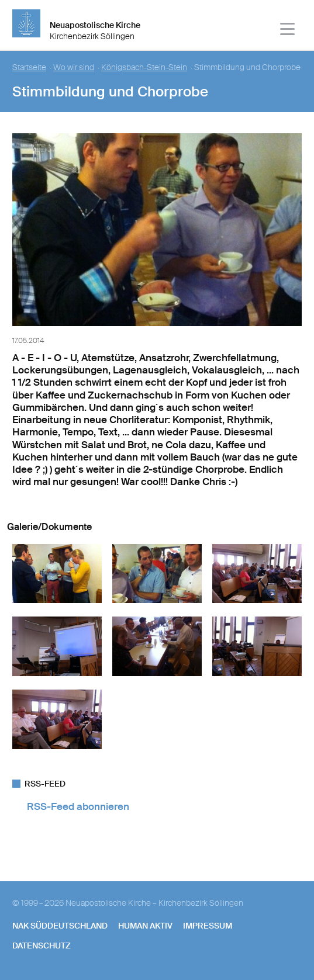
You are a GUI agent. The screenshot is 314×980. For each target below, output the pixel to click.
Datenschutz (42, 946)
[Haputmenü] (288, 31)
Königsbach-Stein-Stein (144, 67)
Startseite (29, 67)
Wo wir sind (74, 67)
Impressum (208, 926)
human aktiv (145, 926)
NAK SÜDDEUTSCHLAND (60, 926)
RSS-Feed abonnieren (78, 806)
